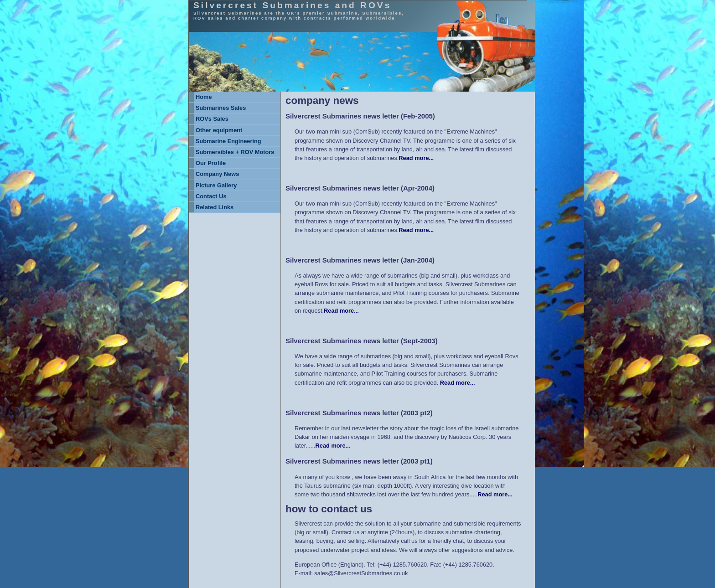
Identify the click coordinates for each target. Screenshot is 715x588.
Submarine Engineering (228, 141)
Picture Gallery (216, 185)
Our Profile (211, 163)
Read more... (416, 158)
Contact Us (211, 196)
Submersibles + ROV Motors (235, 152)
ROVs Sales (212, 119)
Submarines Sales (221, 108)
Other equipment (219, 130)
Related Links (215, 207)
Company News (217, 174)
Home (204, 97)
